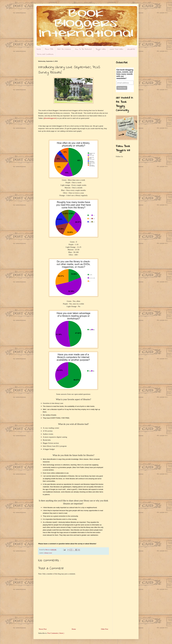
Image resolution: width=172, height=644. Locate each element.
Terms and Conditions (45, 54)
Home (39, 49)
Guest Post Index (116, 49)
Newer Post (43, 629)
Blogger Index (101, 49)
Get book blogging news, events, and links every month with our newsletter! (125, 74)
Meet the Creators (64, 49)
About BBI (49, 49)
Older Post (105, 629)
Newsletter (131, 49)
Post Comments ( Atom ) (56, 633)
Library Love (48, 553)
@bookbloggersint (50, 118)
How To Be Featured (83, 49)
